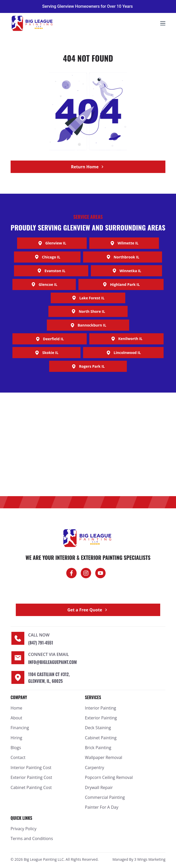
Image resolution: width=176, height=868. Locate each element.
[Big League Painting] (88, 444)
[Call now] (18, 638)
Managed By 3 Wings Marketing (139, 859)
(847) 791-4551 (41, 643)
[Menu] (163, 23)
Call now (39, 635)
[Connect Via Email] (18, 658)
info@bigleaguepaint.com (53, 662)
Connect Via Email (49, 654)
